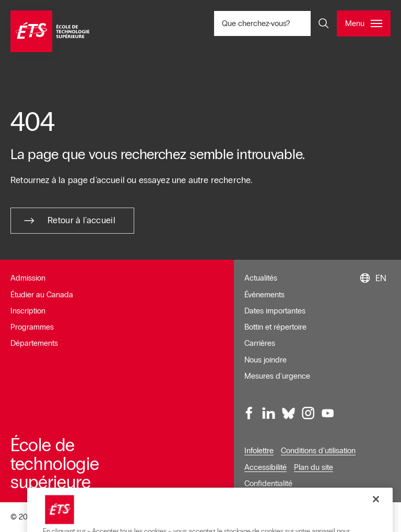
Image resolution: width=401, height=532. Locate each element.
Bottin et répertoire (275, 327)
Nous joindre (266, 360)
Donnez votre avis (361, 517)
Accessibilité (266, 467)
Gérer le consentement (288, 517)
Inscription (28, 311)
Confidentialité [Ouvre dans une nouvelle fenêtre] (268, 483)
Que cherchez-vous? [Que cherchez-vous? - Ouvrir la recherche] (280, 23)
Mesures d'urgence (277, 376)
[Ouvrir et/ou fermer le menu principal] (364, 23)
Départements (34, 343)
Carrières (260, 343)
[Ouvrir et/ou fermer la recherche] (324, 23)
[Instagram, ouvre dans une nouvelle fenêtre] (308, 413)
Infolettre (259, 451)
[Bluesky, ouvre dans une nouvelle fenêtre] (289, 413)
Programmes (32, 327)
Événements (264, 295)
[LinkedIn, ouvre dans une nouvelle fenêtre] (269, 413)
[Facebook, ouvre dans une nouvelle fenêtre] (250, 413)
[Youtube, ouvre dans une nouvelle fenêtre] (328, 413)
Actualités (261, 278)
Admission (28, 278)
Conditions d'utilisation (318, 451)
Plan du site (314, 467)
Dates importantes (275, 311)
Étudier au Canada (42, 295)
